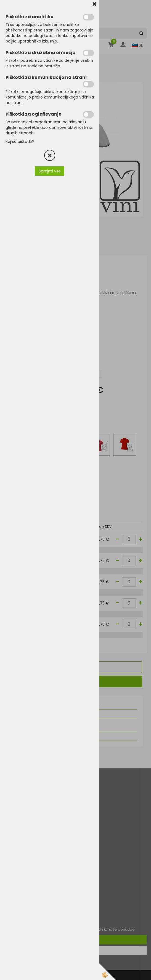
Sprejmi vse (50, 171)
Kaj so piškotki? (20, 142)
